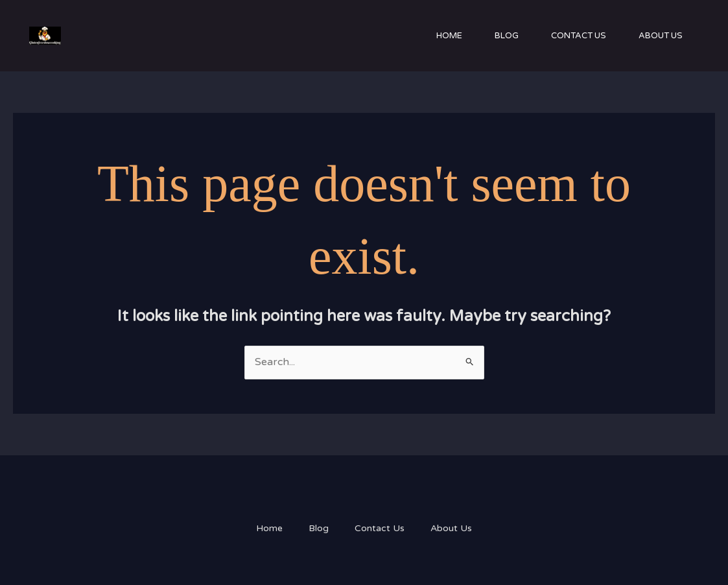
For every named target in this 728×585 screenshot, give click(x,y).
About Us (661, 36)
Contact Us (579, 36)
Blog (507, 36)
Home (449, 36)
